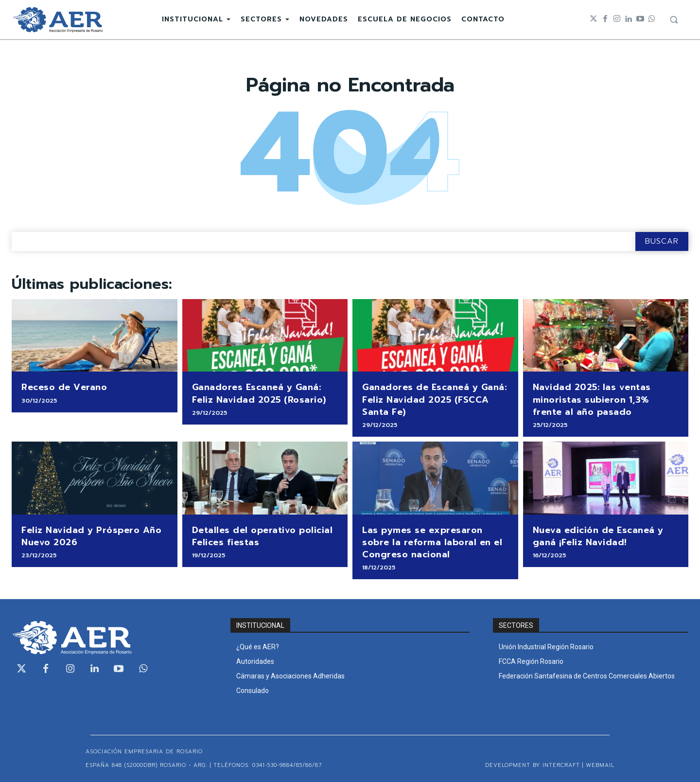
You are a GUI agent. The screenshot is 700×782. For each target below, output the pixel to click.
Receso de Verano (64, 387)
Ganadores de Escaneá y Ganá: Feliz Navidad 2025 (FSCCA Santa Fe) (434, 399)
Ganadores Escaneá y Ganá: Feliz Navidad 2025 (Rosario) (259, 393)
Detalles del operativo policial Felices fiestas (262, 536)
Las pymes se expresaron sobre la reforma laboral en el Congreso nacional (432, 542)
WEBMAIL (600, 765)
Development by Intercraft (533, 765)
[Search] (662, 241)
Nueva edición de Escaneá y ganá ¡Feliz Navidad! (598, 536)
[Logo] (58, 20)
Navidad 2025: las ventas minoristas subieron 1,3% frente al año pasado (592, 399)
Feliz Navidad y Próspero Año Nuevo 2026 (91, 536)
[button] (674, 19)
